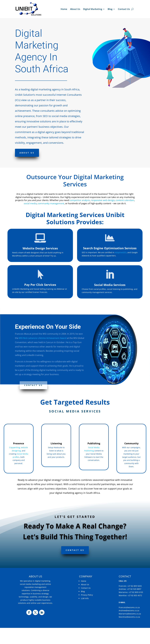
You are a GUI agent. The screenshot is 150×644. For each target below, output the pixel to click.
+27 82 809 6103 (136, 592)
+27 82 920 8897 (134, 589)
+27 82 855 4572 (135, 595)
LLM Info (85, 598)
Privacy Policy (87, 595)
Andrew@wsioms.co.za (129, 610)
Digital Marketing (93, 9)
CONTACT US (75, 550)
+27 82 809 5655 (135, 586)
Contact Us (124, 9)
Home (64, 9)
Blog (110, 9)
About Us (75, 9)
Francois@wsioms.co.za (129, 607)
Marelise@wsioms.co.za (129, 617)
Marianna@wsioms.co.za (130, 614)
